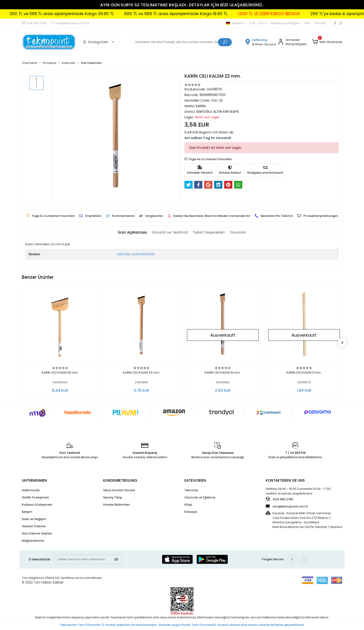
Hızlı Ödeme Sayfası (37, 533)
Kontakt (320, 23)
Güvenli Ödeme (34, 526)
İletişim (27, 512)
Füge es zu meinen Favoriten (208, 159)
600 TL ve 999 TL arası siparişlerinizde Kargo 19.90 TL (193, 14)
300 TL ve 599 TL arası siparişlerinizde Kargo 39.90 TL (78, 14)
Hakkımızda (31, 490)
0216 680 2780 (280, 499)
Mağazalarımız (33, 541)
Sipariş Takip (113, 497)
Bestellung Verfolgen (285, 23)
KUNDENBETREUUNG (120, 480)
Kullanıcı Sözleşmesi (37, 505)
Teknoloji (191, 490)
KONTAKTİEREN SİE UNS (285, 480)
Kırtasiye (191, 512)
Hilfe (307, 23)
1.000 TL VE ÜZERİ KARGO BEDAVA (286, 14)
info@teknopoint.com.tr (287, 506)
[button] (327, 42)
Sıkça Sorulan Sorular (119, 490)
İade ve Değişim (34, 519)
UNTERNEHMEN (34, 480)
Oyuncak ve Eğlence (200, 497)
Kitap (188, 505)
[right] (342, 343)
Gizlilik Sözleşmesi (35, 497)
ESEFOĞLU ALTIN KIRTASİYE (136, 254)
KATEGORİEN (195, 480)
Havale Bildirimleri (117, 505)
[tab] (132, 233)
